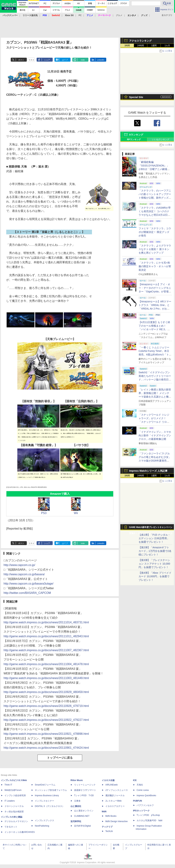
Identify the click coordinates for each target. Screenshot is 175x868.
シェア (47, 60)
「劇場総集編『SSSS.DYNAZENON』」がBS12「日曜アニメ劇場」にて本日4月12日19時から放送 (155, 169)
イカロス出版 (108, 780)
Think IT (8, 785)
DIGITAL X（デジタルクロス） (50, 806)
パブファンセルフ (145, 805)
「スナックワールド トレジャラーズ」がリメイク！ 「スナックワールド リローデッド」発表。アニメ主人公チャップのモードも (155, 422)
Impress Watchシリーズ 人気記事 (148, 471)
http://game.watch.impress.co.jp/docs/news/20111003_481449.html (46, 678)
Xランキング (136, 135)
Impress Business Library (47, 795)
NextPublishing (42, 826)
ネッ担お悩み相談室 (14, 812)
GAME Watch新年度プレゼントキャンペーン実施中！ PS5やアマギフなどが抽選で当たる (151, 528)
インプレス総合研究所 (15, 795)
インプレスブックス (44, 820)
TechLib (109, 831)
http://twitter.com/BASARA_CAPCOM (27, 593)
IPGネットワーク (141, 811)
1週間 (154, 46)
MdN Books (111, 816)
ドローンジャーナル (14, 806)
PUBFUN (137, 801)
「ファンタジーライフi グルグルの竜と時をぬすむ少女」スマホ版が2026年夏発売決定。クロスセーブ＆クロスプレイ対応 (155, 461)
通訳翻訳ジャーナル (115, 795)
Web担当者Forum (13, 790)
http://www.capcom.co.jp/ (19, 565)
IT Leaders (10, 801)
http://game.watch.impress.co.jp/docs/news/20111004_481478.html (46, 664)
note (83, 60)
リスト (32, 60)
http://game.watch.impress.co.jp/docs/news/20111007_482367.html (46, 650)
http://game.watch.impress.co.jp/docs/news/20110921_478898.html (46, 734)
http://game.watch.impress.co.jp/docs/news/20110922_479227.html (46, 720)
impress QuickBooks (146, 795)
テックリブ (107, 827)
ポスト (21, 60)
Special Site (136, 97)
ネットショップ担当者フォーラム (51, 790)
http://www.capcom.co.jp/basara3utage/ (28, 584)
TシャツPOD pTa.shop (148, 815)
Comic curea (143, 790)
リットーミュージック (85, 785)
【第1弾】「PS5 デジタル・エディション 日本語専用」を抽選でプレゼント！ (154, 538)
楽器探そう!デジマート (85, 790)
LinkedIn (101, 60)
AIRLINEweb (112, 785)
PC (80, 15)
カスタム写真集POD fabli (149, 820)
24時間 (140, 46)
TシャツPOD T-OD (84, 795)
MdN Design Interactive (117, 821)
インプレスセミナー (44, 801)
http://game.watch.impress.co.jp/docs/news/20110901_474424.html (46, 748)
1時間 (127, 46)
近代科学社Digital (82, 826)
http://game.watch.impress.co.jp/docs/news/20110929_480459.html (46, 692)
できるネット (11, 827)
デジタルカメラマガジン (16, 821)
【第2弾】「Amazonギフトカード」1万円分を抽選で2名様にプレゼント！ (155, 551)
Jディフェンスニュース (117, 790)
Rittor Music (77, 780)
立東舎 (77, 801)
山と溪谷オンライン (84, 811)
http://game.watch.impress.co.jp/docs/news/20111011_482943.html (46, 636)
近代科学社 (76, 821)
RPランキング (134, 139)
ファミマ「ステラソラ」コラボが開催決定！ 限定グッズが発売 (155, 232)
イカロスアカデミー (115, 806)
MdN (104, 812)
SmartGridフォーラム (45, 785)
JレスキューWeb (113, 801)
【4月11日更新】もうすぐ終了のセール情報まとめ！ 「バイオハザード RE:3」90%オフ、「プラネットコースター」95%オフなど (155, 329)
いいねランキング (161, 139)
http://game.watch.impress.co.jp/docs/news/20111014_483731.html (46, 622)
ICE (135, 780)
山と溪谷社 (76, 806)
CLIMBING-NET (82, 816)
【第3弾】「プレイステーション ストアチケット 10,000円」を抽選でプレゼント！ (154, 564)
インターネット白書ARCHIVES (20, 832)
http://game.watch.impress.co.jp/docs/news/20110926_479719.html (46, 706)
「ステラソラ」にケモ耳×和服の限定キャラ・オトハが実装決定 (155, 266)
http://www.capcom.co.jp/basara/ (24, 574)
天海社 (140, 785)
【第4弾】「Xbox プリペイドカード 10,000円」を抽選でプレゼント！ (155, 576)
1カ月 (167, 46)
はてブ (65, 60)
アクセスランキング (140, 41)
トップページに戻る (60, 758)
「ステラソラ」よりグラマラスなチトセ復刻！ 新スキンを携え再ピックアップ (155, 249)
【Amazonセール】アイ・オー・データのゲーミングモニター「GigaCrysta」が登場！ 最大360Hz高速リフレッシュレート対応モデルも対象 (155, 291)
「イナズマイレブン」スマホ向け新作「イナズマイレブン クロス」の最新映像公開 (155, 435)
